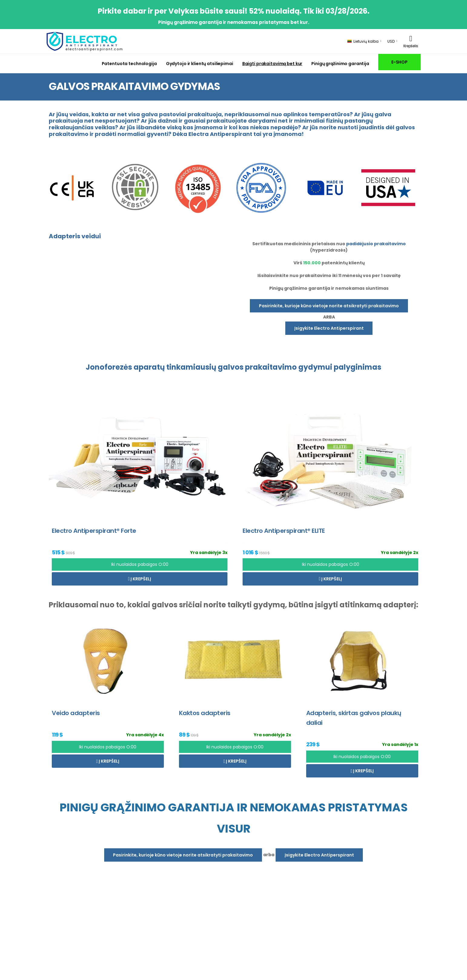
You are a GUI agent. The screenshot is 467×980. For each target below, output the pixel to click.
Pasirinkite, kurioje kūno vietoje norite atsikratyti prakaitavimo (329, 306)
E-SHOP (399, 62)
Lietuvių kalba (363, 41)
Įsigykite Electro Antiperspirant (329, 328)
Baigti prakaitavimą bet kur (272, 64)
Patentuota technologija (129, 64)
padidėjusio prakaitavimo (376, 244)
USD (391, 41)
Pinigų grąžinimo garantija (340, 64)
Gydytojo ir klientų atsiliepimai (200, 64)
